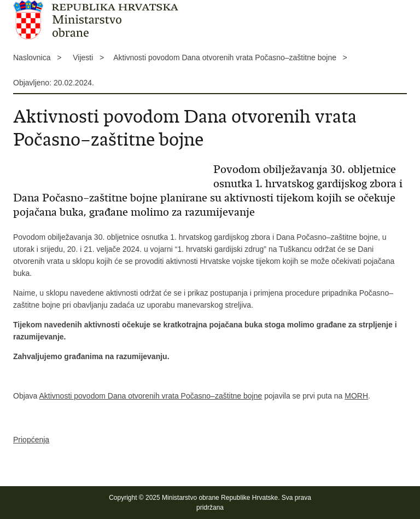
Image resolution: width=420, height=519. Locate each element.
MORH (356, 396)
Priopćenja (31, 440)
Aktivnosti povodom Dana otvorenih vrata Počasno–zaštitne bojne (150, 396)
